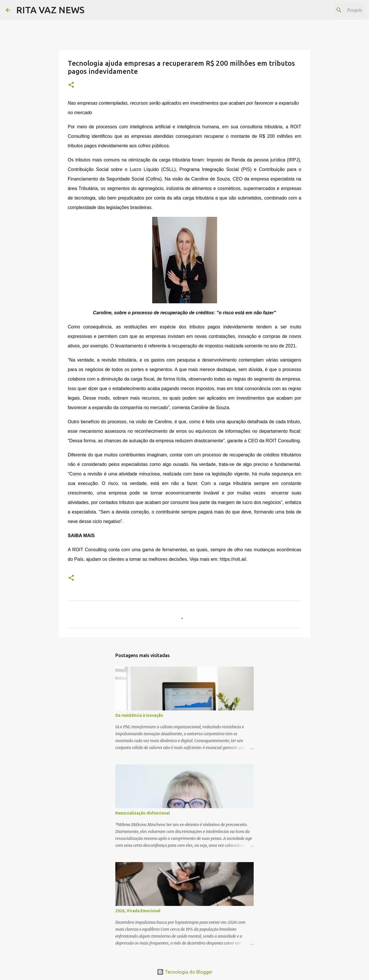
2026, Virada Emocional (138, 911)
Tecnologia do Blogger (185, 972)
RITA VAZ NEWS (50, 10)
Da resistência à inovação (139, 715)
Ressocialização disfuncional (143, 813)
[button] (71, 85)
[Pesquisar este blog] (334, 10)
